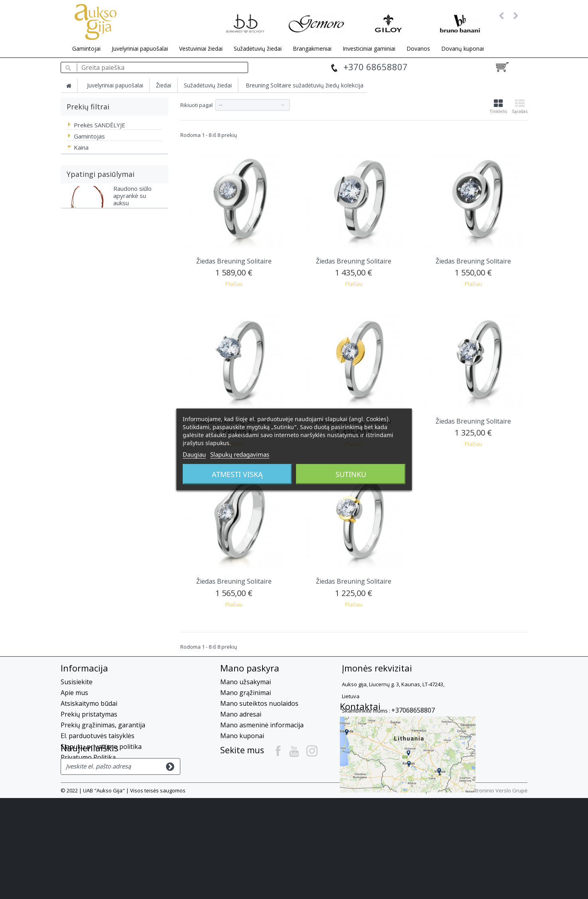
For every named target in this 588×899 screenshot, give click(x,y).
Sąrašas (520, 107)
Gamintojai (86, 49)
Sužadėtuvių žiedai (258, 49)
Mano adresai (241, 714)
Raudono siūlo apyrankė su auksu (132, 288)
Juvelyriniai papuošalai (140, 49)
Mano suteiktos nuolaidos (259, 703)
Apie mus (74, 693)
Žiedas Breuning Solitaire (234, 261)
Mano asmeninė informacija (262, 725)
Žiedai (164, 85)
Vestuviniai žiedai (201, 49)
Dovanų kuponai (463, 49)
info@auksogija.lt (394, 725)
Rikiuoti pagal (196, 105)
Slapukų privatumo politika (101, 747)
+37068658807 (413, 710)
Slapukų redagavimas (240, 454)
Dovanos (418, 49)
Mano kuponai (242, 736)
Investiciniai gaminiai (369, 49)
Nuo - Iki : (77, 162)
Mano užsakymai (246, 682)
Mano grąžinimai (246, 693)
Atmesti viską (237, 474)
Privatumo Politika (88, 757)
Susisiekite (77, 682)
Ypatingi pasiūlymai (101, 262)
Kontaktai (360, 748)
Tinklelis (498, 107)
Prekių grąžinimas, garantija (103, 725)
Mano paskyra (250, 668)
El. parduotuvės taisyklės (98, 736)
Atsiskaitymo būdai (89, 703)
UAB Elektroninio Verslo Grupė (491, 891)
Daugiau (194, 454)
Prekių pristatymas (89, 714)
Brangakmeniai (312, 49)
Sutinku (351, 474)
